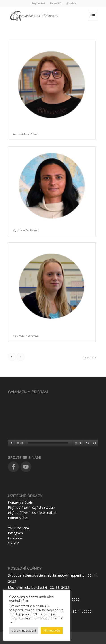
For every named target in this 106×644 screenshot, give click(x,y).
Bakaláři (56, 3)
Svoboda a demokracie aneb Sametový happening (46, 575)
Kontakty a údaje (20, 502)
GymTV (13, 543)
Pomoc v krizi (18, 518)
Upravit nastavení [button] (24, 630)
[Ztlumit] (87, 443)
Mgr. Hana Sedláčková (26, 230)
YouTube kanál (19, 528)
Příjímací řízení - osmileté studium (33, 513)
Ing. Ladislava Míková (25, 134)
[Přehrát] (12, 443)
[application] (53, 421)
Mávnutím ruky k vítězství (27, 587)
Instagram (15, 533)
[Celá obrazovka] (94, 443)
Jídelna (72, 3)
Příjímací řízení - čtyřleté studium (32, 507)
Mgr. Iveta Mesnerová (25, 336)
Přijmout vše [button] (52, 630)
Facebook (15, 538)
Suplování (38, 3)
